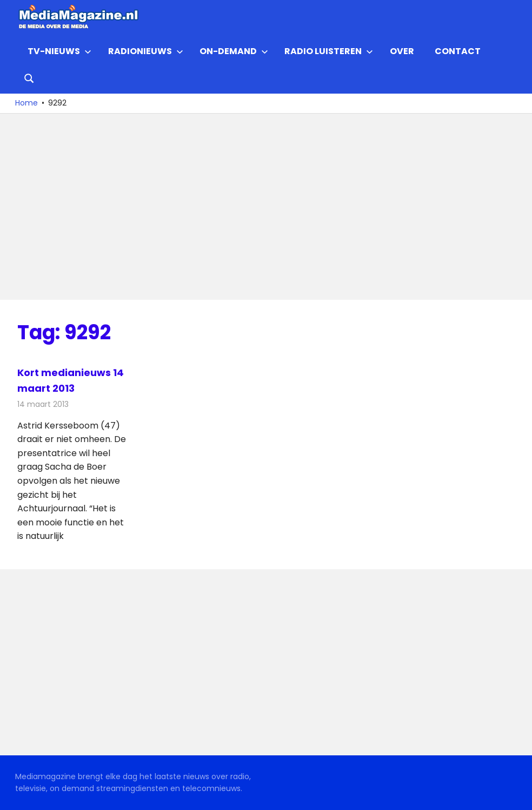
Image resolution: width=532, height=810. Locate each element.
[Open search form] (29, 77)
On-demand (234, 51)
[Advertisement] (266, 207)
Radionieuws (146, 51)
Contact (458, 51)
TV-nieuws (59, 51)
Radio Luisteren (329, 51)
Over (402, 51)
